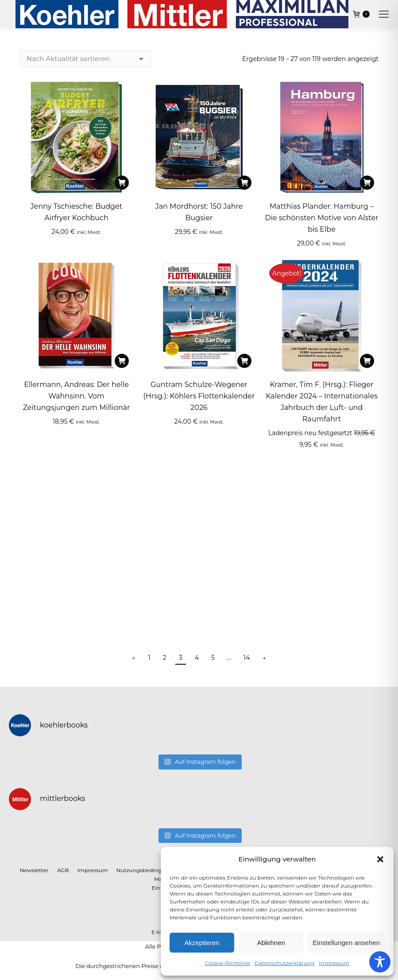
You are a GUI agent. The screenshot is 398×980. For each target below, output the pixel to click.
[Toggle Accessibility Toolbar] (380, 962)
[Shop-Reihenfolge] (85, 59)
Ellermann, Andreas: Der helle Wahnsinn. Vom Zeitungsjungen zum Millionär (77, 396)
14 (247, 658)
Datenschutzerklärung (284, 963)
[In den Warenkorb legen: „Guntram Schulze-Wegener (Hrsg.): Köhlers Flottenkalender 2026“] (244, 361)
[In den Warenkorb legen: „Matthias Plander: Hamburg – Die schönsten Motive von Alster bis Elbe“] (367, 183)
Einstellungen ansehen (346, 943)
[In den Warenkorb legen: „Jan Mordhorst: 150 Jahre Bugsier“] (244, 183)
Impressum (334, 963)
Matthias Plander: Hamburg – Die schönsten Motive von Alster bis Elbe (321, 218)
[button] (380, 859)
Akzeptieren (202, 943)
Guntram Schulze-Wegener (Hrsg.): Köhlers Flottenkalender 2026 (199, 396)
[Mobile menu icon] (384, 14)
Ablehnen (271, 943)
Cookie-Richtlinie (228, 963)
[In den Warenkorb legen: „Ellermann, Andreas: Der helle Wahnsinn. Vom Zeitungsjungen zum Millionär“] (122, 361)
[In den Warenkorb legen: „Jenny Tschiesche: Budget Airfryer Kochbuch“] (122, 183)
